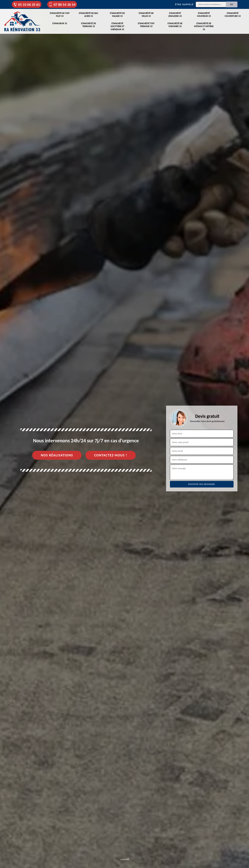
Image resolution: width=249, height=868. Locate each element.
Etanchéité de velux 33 (146, 15)
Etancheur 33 (60, 23)
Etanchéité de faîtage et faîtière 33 (204, 26)
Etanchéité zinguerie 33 (175, 15)
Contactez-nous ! (111, 455)
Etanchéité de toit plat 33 (60, 15)
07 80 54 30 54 (62, 5)
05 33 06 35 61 (27, 5)
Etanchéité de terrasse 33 (89, 25)
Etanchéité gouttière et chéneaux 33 (117, 26)
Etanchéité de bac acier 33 (89, 15)
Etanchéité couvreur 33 (204, 15)
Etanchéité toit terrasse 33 (146, 25)
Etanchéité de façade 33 (117, 15)
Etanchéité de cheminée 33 (175, 25)
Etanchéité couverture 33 (233, 15)
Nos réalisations (57, 455)
